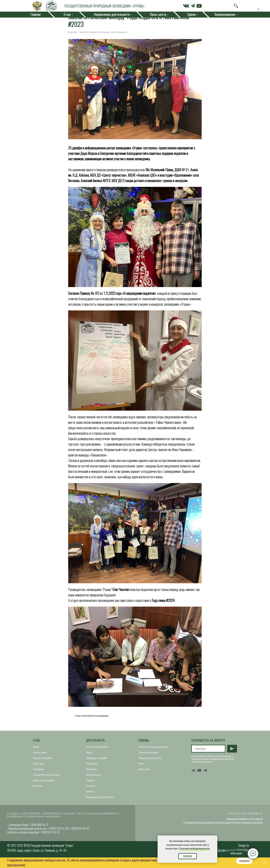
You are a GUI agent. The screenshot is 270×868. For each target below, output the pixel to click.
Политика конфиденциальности (153, 755)
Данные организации (148, 761)
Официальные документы (150, 766)
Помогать (90, 800)
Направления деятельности (112, 14)
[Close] (264, 863)
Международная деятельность (100, 805)
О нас (37, 749)
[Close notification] (215, 838)
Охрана (89, 761)
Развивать (90, 789)
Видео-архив (144, 778)
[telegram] (205, 779)
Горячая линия (40, 761)
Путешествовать (93, 783)
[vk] (193, 779)
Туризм (36, 755)
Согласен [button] (188, 856)
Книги (141, 772)
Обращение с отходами (96, 766)
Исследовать (92, 772)
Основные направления (97, 755)
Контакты (38, 794)
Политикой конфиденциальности (195, 848)
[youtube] (199, 779)
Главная (35, 14)
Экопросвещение (225, 14)
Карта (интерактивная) (44, 789)
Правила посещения (42, 766)
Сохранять (91, 794)
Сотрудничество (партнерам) (46, 783)
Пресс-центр (39, 772)
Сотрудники (39, 778)
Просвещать (91, 778)
